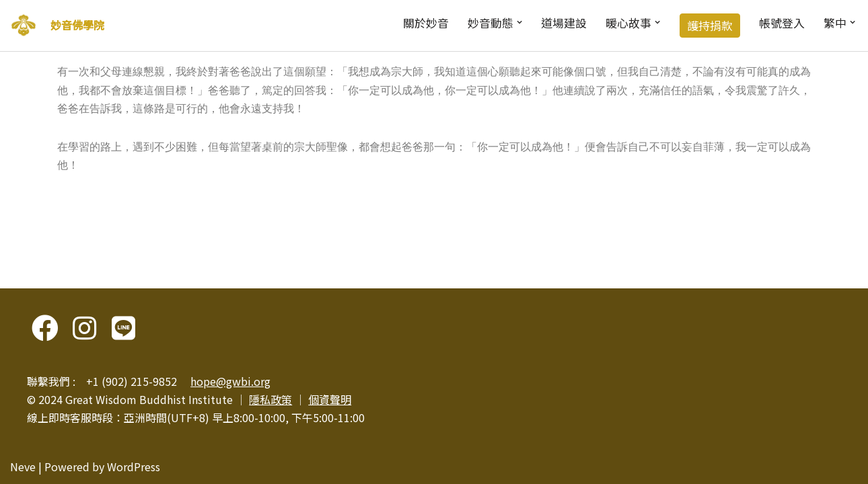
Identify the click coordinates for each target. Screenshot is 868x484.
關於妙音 (426, 23)
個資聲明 (330, 399)
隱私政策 (270, 399)
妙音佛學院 (77, 25)
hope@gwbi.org (230, 381)
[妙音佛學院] (24, 26)
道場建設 (564, 23)
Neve (23, 467)
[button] (519, 22)
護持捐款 (710, 26)
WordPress (134, 467)
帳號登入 (782, 23)
